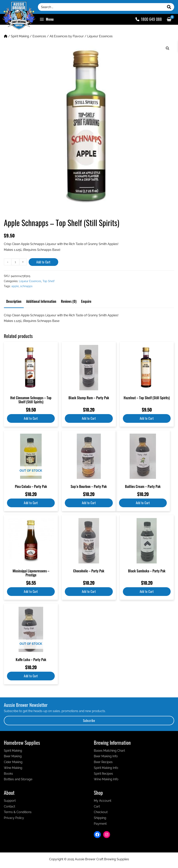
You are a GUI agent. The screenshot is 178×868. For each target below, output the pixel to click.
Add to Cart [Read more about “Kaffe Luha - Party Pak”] (31, 676)
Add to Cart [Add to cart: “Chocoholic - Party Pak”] (89, 591)
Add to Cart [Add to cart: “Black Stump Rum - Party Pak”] (89, 418)
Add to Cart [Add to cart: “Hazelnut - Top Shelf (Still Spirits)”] (147, 418)
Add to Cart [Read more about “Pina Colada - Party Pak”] (31, 503)
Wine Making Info (106, 779)
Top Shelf (49, 281)
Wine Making (13, 768)
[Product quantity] (15, 262)
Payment (100, 824)
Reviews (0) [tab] (69, 301)
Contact (9, 806)
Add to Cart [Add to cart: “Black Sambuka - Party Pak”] (147, 591)
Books (8, 774)
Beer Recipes (103, 762)
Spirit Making (20, 36)
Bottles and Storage (18, 779)
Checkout (101, 812)
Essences (39, 36)
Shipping (100, 818)
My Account (103, 801)
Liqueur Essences (100, 36)
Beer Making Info (106, 756)
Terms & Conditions (18, 812)
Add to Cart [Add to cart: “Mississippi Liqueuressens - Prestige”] (31, 591)
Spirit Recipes (103, 774)
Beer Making (13, 756)
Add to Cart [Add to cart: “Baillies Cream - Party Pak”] (143, 503)
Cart (97, 806)
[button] (168, 48)
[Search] (169, 7)
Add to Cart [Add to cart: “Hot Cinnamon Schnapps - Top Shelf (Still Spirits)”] (31, 418)
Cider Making (13, 762)
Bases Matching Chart (109, 751)
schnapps (26, 286)
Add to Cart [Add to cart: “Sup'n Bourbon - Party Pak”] (89, 503)
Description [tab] (14, 301)
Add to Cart (43, 262)
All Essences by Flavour (67, 36)
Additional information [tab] (41, 301)
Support (10, 801)
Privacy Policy (14, 818)
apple (15, 286)
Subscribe (89, 721)
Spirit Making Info (106, 768)
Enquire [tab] (86, 301)
